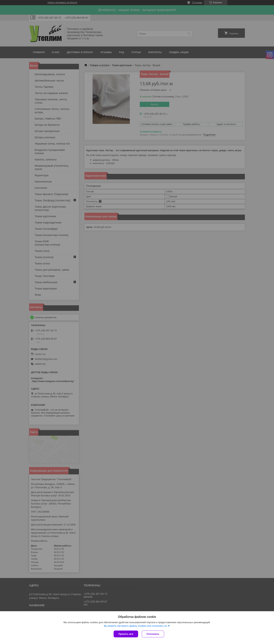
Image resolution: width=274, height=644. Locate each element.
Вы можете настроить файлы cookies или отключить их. (136, 626)
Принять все (126, 634)
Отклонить (153, 634)
